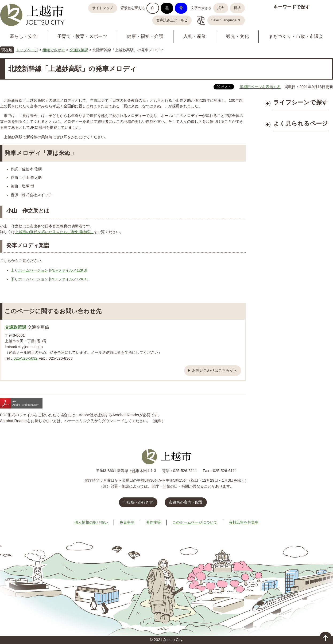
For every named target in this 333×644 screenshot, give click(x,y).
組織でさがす (54, 50)
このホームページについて (195, 522)
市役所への (138, 502)
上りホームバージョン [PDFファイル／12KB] (49, 270)
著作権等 (153, 522)
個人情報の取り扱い (91, 522)
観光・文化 (237, 36)
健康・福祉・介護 (145, 36)
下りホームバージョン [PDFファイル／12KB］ (50, 279)
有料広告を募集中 (244, 522)
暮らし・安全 (24, 36)
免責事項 (127, 522)
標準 (237, 8)
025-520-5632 (25, 358)
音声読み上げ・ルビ (172, 20)
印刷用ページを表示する (260, 87)
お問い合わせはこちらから (215, 370)
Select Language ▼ (226, 20)
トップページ (27, 50)
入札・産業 (195, 36)
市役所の (186, 502)
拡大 (221, 8)
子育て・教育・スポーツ (82, 36)
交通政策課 (79, 50)
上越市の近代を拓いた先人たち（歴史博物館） (54, 232)
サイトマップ (103, 8)
